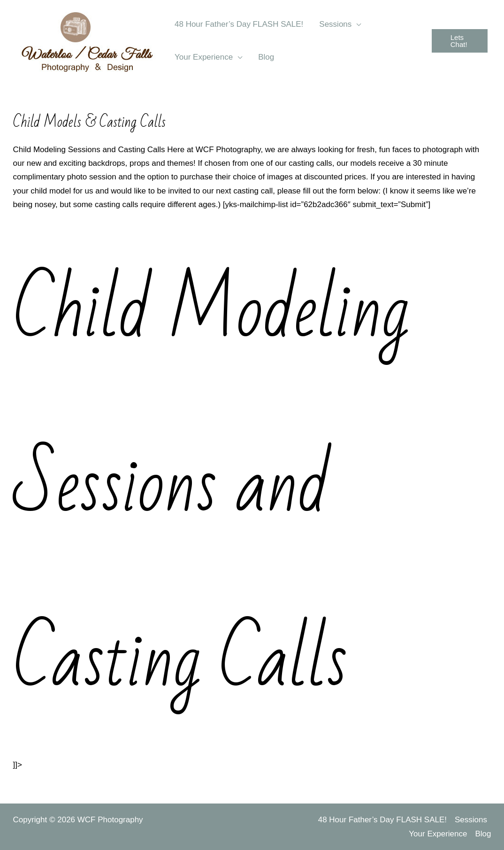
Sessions (471, 820)
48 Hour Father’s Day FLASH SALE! (382, 820)
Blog (483, 834)
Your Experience (438, 834)
